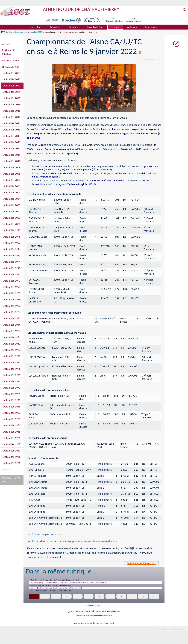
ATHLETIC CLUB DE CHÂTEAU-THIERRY (82, 9)
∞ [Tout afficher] (154, 601)
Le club (9, 32)
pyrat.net (85, 621)
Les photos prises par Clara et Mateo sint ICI (93, 542)
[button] (184, 11)
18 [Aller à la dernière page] (143, 601)
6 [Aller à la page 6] (89, 601)
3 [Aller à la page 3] (56, 601)
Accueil (6, 44)
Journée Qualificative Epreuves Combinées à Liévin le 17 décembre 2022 (64, 591)
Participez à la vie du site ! (172, 635)
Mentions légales (113, 617)
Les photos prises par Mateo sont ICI (47, 542)
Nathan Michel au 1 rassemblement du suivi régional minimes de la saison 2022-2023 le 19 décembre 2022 (81, 584)
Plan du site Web (94, 611)
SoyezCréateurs (99, 621)
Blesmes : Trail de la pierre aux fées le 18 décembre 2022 (57, 588)
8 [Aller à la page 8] (110, 601)
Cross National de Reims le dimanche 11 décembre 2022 (57, 595)
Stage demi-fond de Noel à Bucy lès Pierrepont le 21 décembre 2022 (62, 581)
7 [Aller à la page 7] (100, 601)
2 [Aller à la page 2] (45, 601)
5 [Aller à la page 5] (78, 601)
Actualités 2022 (36, 32)
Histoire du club (21, 32)
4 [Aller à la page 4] (67, 601)
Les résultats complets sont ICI (43, 535)
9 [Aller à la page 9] (121, 601)
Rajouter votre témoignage (141, 563)
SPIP (111, 621)
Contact (6, 469)
